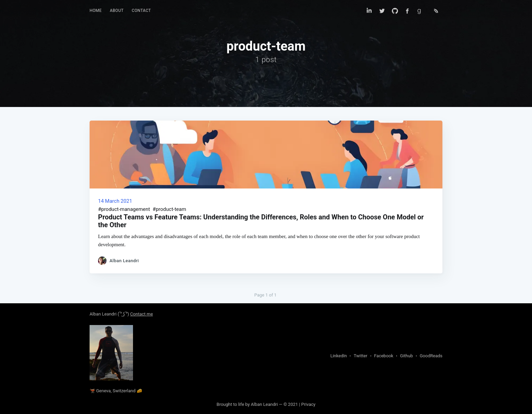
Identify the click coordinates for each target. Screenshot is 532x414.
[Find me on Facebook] (407, 11)
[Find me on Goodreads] (421, 11)
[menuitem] (96, 11)
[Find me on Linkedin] (369, 11)
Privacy (308, 404)
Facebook (384, 356)
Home (96, 11)
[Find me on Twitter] (382, 11)
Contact (141, 11)
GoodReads (431, 356)
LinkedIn (339, 356)
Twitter (360, 356)
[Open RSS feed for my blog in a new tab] (436, 11)
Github (406, 356)
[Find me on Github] (395, 11)
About (117, 11)
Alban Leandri (103, 314)
